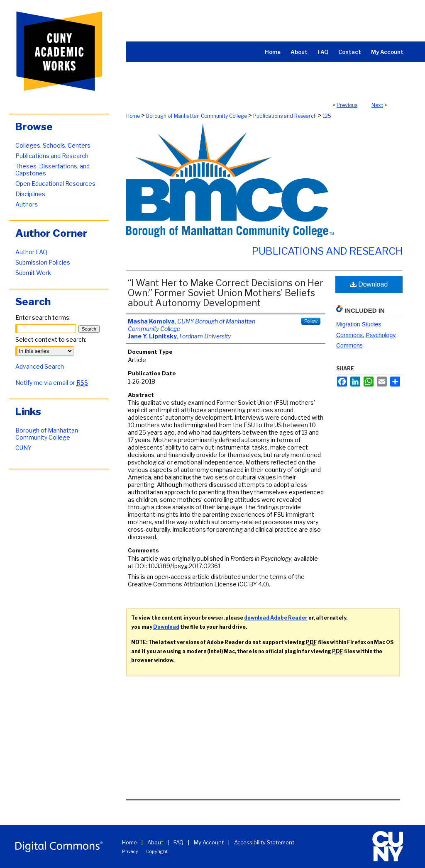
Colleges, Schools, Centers (53, 145)
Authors (27, 204)
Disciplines (30, 194)
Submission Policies (43, 262)
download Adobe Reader (276, 618)
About (155, 842)
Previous (347, 105)
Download (369, 284)
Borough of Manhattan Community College (197, 116)
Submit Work (33, 273)
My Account (209, 842)
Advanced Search (40, 366)
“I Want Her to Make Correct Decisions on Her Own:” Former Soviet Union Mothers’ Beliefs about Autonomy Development (226, 293)
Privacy (130, 851)
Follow (311, 321)
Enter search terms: (43, 317)
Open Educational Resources (55, 184)
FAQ (178, 842)
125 (327, 116)
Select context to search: (51, 339)
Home (133, 116)
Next (377, 105)
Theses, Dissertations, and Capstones (53, 170)
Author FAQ (31, 252)
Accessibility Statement (264, 842)
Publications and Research (285, 116)
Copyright (157, 851)
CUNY (23, 448)
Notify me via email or (52, 383)
